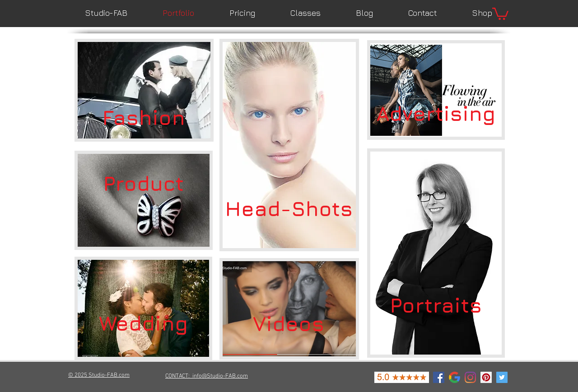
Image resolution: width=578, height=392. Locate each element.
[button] (500, 13)
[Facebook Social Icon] (439, 377)
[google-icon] (454, 377)
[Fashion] (143, 117)
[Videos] (289, 323)
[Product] (143, 183)
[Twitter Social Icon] (502, 377)
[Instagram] (470, 377)
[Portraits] (436, 305)
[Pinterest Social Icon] (486, 377)
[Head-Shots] (289, 208)
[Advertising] (436, 113)
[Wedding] (143, 323)
